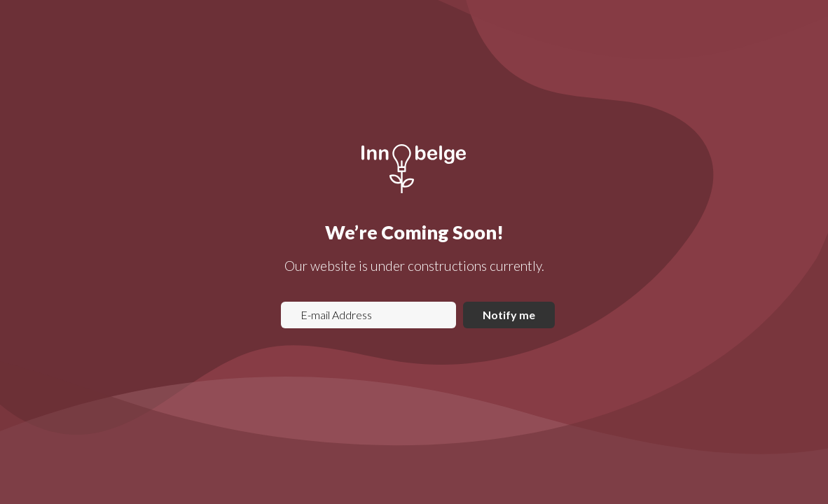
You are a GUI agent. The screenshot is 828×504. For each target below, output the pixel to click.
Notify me (509, 315)
